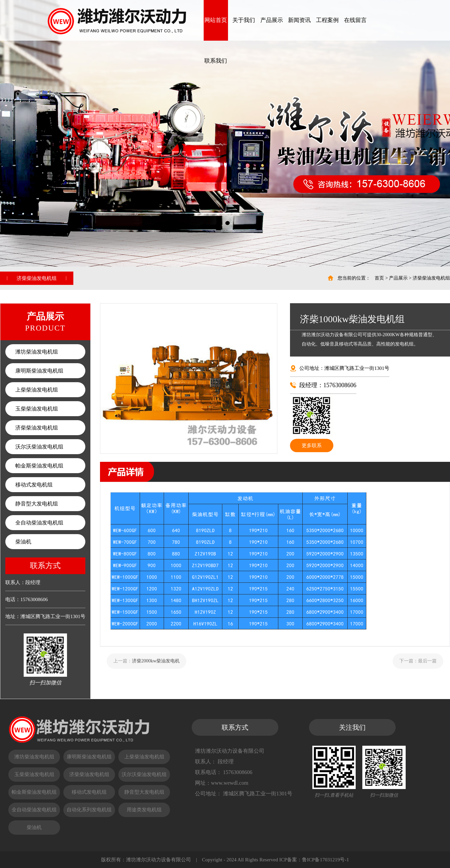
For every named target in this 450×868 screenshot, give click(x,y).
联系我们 (216, 61)
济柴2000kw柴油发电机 (156, 661)
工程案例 (327, 20)
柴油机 (23, 542)
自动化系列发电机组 (89, 810)
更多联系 (312, 445)
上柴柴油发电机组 (37, 390)
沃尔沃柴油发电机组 (39, 447)
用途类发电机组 (144, 810)
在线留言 (355, 20)
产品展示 (272, 20)
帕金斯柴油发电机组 (39, 466)
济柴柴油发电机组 (431, 278)
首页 (379, 278)
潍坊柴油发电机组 (37, 352)
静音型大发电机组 (37, 504)
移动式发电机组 (34, 485)
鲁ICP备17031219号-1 (325, 860)
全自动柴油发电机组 (39, 523)
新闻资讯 (299, 20)
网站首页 (216, 20)
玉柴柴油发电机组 (37, 409)
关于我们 (244, 20)
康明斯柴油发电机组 (39, 371)
